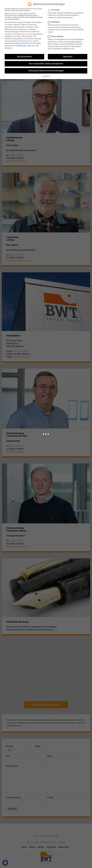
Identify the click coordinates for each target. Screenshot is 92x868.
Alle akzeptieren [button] (24, 56)
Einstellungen (21, 45)
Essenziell (55, 9)
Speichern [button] (68, 56)
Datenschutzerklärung (13, 43)
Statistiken (55, 21)
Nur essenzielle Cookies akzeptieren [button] (46, 63)
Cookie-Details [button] (46, 76)
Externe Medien (57, 36)
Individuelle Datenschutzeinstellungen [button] (46, 70)
